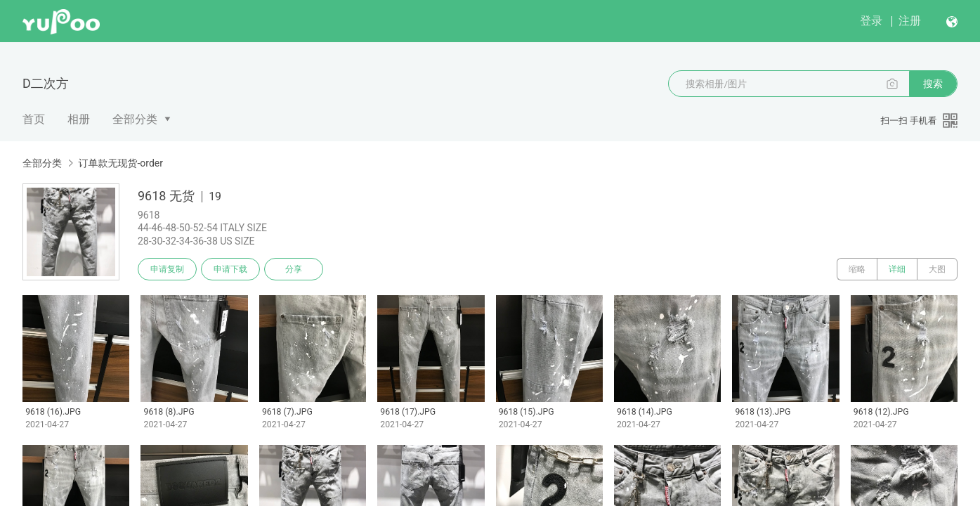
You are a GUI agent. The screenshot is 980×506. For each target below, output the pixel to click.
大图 (937, 269)
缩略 (857, 269)
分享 (294, 269)
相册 (79, 119)
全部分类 (135, 119)
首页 (34, 119)
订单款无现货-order (120, 163)
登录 (871, 21)
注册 (910, 21)
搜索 (933, 84)
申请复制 (167, 269)
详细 (897, 269)
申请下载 (230, 269)
